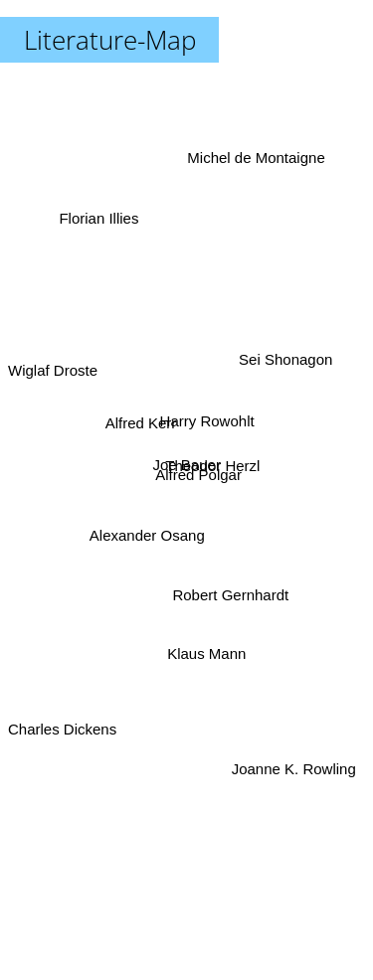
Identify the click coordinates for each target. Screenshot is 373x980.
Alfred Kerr (140, 424)
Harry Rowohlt (208, 419)
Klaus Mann (205, 652)
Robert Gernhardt (232, 592)
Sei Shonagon (284, 363)
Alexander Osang (146, 534)
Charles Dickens (62, 719)
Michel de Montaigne (255, 167)
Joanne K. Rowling (291, 756)
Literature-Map (110, 40)
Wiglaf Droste (53, 371)
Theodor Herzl (215, 466)
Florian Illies (100, 228)
